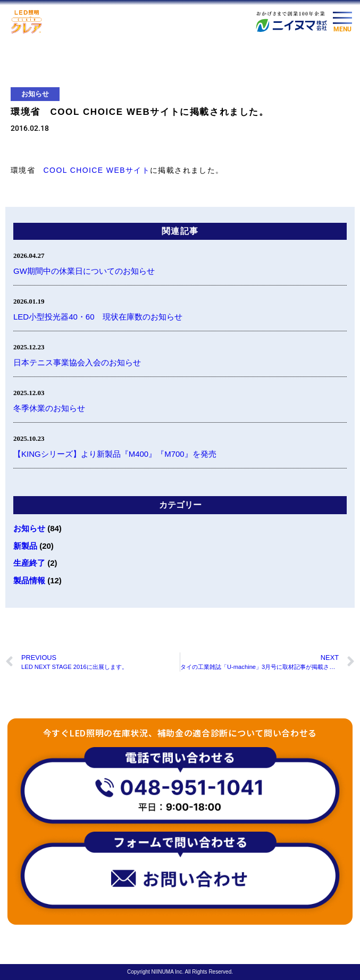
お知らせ (35, 94)
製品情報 (29, 580)
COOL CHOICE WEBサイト (97, 170)
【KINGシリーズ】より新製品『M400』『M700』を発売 (115, 454)
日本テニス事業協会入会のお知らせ (77, 362)
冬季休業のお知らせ (49, 408)
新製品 (25, 546)
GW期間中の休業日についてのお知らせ (84, 271)
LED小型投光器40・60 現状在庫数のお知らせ (98, 317)
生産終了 (29, 563)
